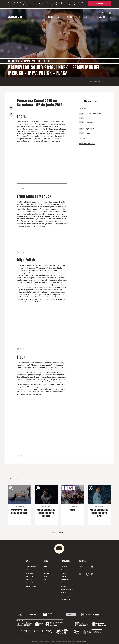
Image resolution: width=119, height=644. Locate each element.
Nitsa (45, 578)
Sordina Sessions (31, 585)
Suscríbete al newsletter (82, 566)
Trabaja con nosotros (67, 588)
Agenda (51, 16)
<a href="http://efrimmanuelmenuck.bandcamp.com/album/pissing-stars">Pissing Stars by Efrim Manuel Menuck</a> (42, 236)
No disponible (96, 80)
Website (22, 187)
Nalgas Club (47, 568)
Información (100, 16)
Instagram (23, 454)
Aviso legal (35, 640)
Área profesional (66, 578)
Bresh (45, 565)
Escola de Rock (30, 582)
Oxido (45, 575)
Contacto (64, 565)
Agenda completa (59, 532)
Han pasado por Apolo (68, 595)
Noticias (63, 568)
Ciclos (61, 16)
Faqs (62, 582)
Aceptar (99, 4)
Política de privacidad (45, 640)
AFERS (28, 568)
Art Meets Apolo (83, 16)
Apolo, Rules (65, 591)
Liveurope (64, 575)
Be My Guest (30, 572)
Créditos (64, 585)
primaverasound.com (87, 142)
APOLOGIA (29, 578)
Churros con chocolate (50, 582)
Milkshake (46, 572)
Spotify (22, 250)
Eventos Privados (66, 598)
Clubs (70, 16)
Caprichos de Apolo (32, 565)
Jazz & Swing (30, 575)
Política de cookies (75, 5)
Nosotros (64, 572)
